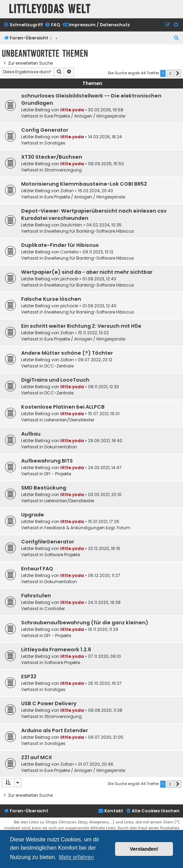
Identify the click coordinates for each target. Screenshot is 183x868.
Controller (55, 609)
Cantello (69, 252)
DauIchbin (71, 225)
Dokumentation (61, 447)
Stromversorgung (63, 170)
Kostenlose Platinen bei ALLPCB (63, 407)
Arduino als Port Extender (55, 730)
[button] (178, 73)
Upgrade (33, 515)
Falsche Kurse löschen (51, 299)
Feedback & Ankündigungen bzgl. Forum (87, 528)
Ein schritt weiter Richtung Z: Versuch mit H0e (81, 326)
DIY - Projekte (58, 474)
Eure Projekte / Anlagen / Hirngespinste (85, 116)
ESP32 (29, 676)
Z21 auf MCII (36, 757)
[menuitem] (52, 25)
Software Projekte (62, 555)
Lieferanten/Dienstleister (69, 420)
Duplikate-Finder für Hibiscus (60, 245)
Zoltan (67, 191)
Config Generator (45, 130)
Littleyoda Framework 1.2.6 (56, 650)
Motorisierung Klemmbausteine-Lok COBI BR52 (84, 184)
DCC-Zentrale (59, 366)
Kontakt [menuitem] (111, 811)
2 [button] (170, 73)
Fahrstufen (36, 596)
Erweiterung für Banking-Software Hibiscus (89, 231)
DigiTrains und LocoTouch (55, 380)
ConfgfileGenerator (48, 542)
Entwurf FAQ (37, 569)
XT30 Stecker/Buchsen (52, 157)
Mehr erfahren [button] (76, 857)
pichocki (69, 279)
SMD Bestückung (44, 488)
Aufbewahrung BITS (47, 461)
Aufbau (31, 434)
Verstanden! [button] (144, 849)
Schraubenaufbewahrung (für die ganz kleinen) (85, 623)
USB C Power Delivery (49, 703)
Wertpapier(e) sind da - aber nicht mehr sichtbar (87, 272)
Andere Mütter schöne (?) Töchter (67, 353)
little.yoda (72, 110)
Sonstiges (55, 143)
